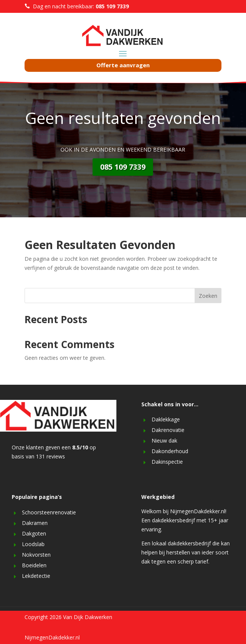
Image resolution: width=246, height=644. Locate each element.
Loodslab (33, 544)
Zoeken (208, 296)
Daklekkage (166, 419)
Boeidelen (34, 565)
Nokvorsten (36, 555)
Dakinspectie (167, 462)
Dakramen (35, 523)
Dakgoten (34, 533)
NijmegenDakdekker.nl (52, 637)
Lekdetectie (36, 576)
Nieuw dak (164, 440)
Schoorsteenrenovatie (49, 512)
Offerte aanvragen (123, 65)
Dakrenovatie (168, 430)
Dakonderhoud (170, 451)
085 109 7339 (123, 167)
